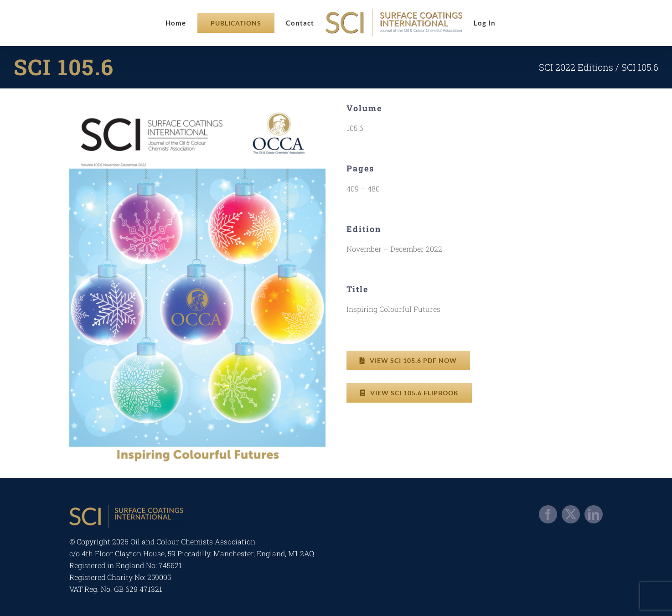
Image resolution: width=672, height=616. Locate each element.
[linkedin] (594, 514)
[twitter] (571, 514)
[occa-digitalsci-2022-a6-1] (197, 106)
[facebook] (548, 514)
